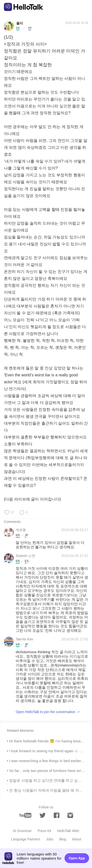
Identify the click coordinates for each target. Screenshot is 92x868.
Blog (63, 839)
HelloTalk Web (68, 831)
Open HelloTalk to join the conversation (46, 712)
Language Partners (26, 839)
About (77, 839)
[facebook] (57, 815)
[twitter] (43, 815)
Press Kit (44, 831)
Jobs (50, 839)
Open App (77, 858)
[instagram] (70, 815)
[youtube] (25, 815)
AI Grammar (22, 831)
